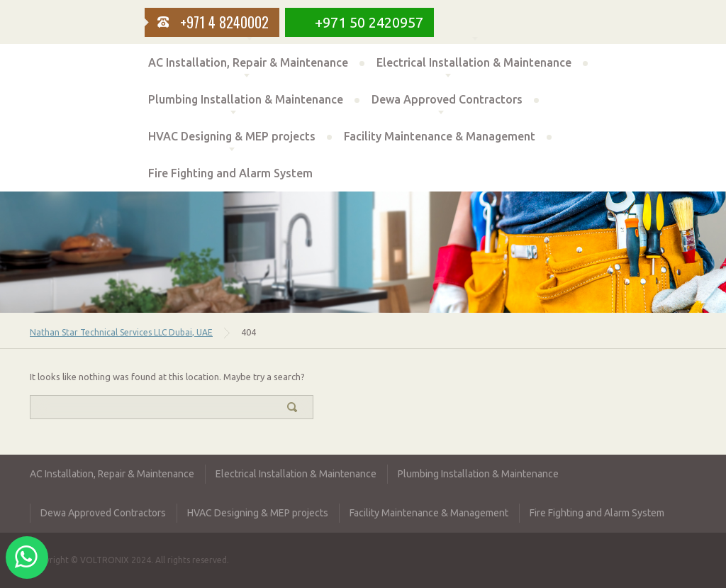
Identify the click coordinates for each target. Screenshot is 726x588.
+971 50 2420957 (369, 22)
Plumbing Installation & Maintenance (246, 99)
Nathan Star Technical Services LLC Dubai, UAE (121, 332)
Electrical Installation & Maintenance (474, 62)
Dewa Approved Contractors (447, 99)
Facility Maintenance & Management (440, 136)
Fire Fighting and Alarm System (230, 173)
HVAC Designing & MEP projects (232, 136)
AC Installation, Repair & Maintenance (248, 62)
